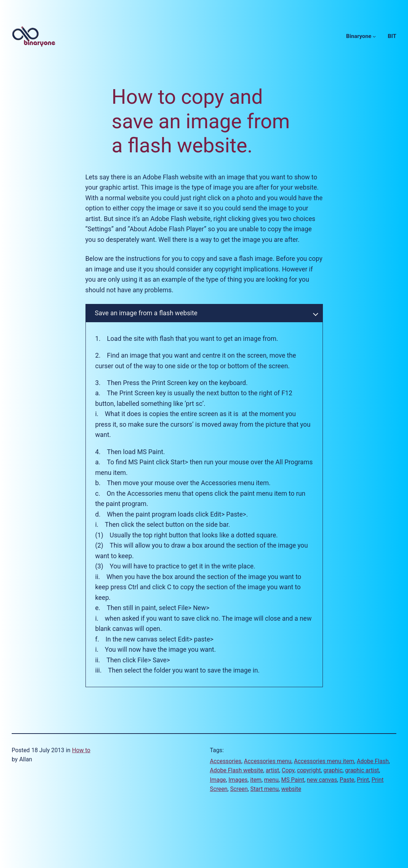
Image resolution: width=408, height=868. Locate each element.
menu (271, 780)
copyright (309, 770)
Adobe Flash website (237, 770)
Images (238, 780)
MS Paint (293, 780)
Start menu (264, 789)
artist (273, 770)
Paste (347, 780)
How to (81, 750)
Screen (239, 789)
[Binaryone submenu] (374, 36)
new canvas (322, 780)
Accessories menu (268, 761)
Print (363, 780)
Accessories (226, 761)
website (291, 789)
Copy (288, 770)
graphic (333, 770)
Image (218, 780)
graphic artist (362, 770)
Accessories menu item (324, 761)
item (256, 780)
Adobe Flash (373, 761)
